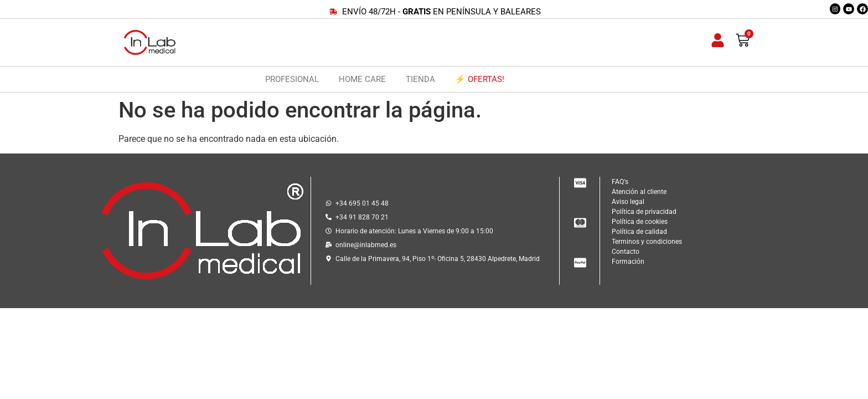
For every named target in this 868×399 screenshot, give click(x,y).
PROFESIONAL (292, 79)
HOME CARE (362, 79)
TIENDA (420, 79)
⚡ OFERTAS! (480, 79)
